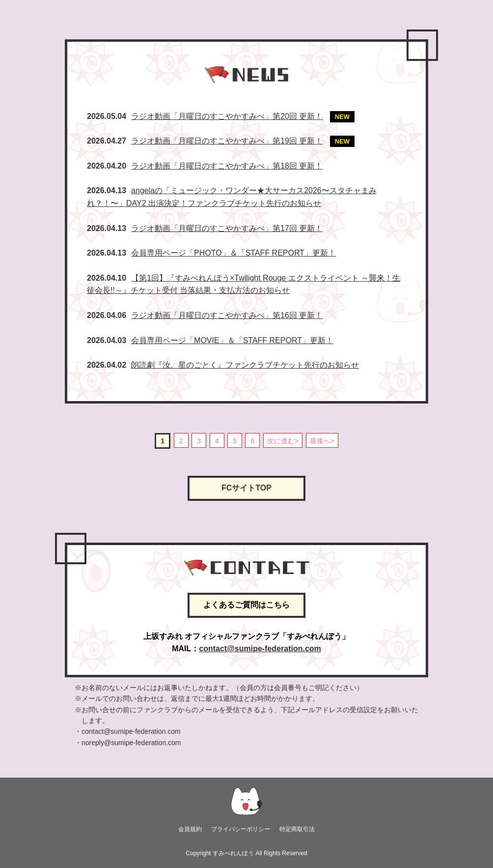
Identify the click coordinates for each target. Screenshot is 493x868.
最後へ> (322, 441)
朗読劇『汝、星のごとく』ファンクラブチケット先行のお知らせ (245, 365)
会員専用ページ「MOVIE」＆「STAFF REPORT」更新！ (232, 340)
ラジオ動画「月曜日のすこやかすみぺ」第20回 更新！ (227, 116)
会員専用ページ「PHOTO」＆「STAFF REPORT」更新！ (233, 253)
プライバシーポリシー (241, 829)
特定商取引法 (297, 829)
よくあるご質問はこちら (246, 605)
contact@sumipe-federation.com (260, 649)
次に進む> (283, 441)
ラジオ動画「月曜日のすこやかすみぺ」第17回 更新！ (227, 228)
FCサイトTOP (246, 488)
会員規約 (190, 829)
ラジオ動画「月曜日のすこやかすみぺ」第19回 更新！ (227, 141)
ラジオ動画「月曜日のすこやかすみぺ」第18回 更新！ (227, 166)
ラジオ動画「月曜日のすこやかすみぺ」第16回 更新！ (227, 315)
